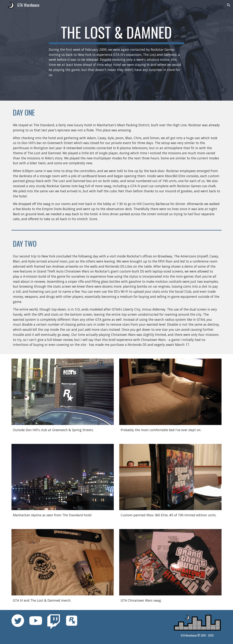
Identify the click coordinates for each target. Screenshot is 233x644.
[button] (229, 5)
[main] (116, 50)
